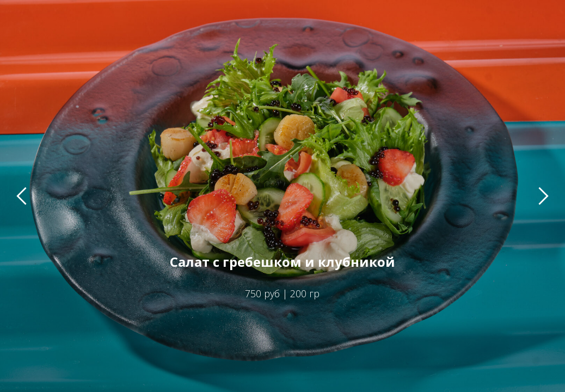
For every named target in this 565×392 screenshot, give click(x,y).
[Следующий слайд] (543, 196)
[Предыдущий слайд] (22, 196)
